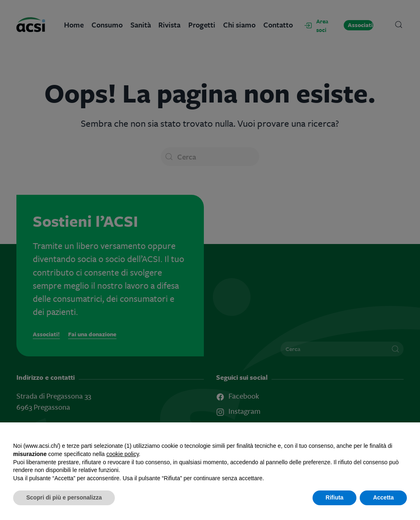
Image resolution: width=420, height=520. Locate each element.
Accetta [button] (383, 497)
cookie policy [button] (122, 454)
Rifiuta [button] (335, 497)
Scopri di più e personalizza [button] (64, 497)
